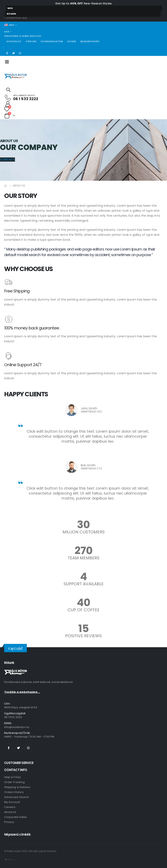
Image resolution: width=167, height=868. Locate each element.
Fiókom (31, 41)
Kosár (72, 41)
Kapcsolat (14, 41)
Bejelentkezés (90, 41)
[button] (7, 160)
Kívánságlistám (52, 41)
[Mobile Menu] (8, 61)
